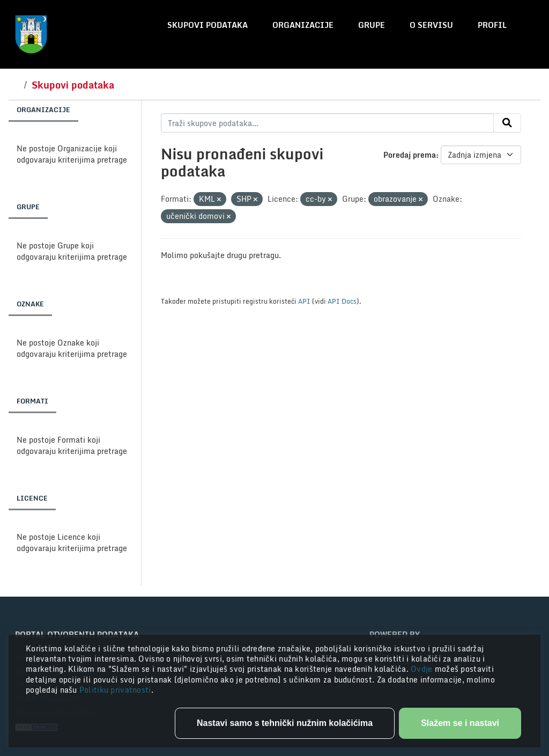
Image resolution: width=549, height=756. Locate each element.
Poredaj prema (410, 155)
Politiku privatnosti (115, 690)
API (304, 301)
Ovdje (423, 669)
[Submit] (507, 123)
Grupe (372, 25)
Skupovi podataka (207, 25)
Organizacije (303, 25)
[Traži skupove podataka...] (327, 123)
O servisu (431, 25)
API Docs (342, 301)
